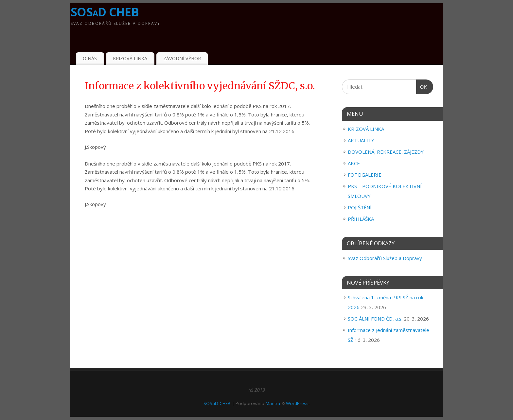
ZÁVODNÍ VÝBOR (182, 58)
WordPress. (298, 403)
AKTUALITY (361, 140)
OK (422, 87)
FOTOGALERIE (365, 175)
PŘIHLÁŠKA (361, 219)
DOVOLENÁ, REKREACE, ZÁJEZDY (386, 152)
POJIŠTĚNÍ (360, 207)
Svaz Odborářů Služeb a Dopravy (385, 258)
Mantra (273, 403)
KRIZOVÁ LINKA (130, 58)
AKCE (354, 163)
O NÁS (90, 58)
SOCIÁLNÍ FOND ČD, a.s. (375, 319)
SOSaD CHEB (105, 12)
